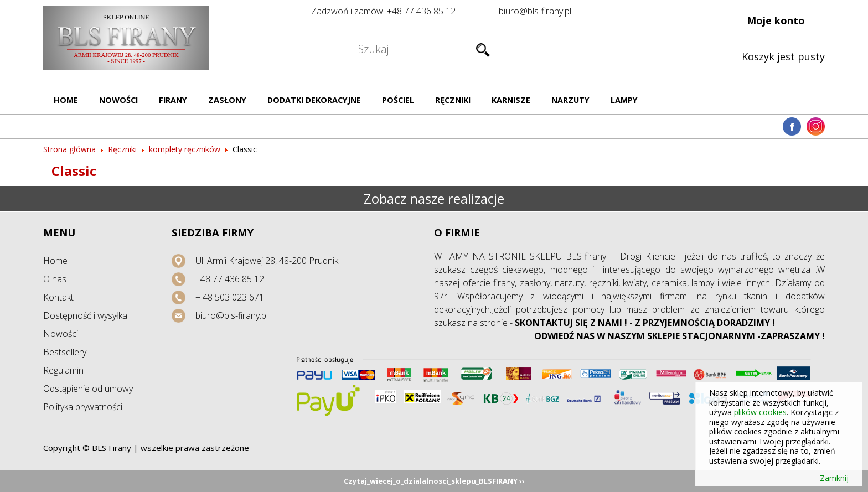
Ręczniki (453, 100)
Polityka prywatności (83, 407)
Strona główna (69, 149)
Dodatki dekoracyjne (314, 100)
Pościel (398, 100)
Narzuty (570, 100)
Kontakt (58, 297)
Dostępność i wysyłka (85, 315)
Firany (173, 100)
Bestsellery (65, 352)
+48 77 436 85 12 (230, 279)
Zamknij (834, 478)
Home (66, 100)
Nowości (118, 100)
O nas (55, 279)
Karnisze (511, 100)
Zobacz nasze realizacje (434, 198)
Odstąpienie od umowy (88, 389)
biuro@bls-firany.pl (535, 11)
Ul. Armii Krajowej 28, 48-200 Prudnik (267, 261)
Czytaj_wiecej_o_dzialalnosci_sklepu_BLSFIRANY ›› (434, 481)
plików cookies (760, 412)
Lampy (624, 100)
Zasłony (227, 100)
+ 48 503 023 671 (230, 297)
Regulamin (63, 370)
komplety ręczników (185, 149)
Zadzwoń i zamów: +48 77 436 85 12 (383, 11)
